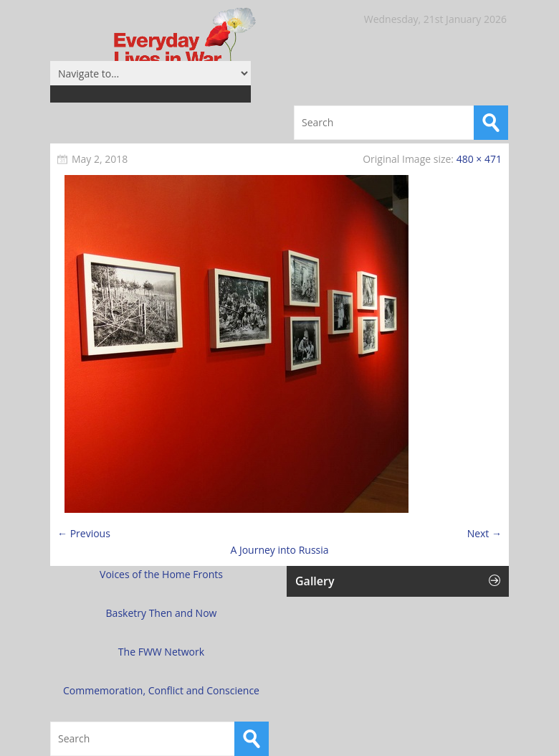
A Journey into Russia (279, 550)
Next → (484, 533)
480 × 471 (479, 159)
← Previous (84, 533)
